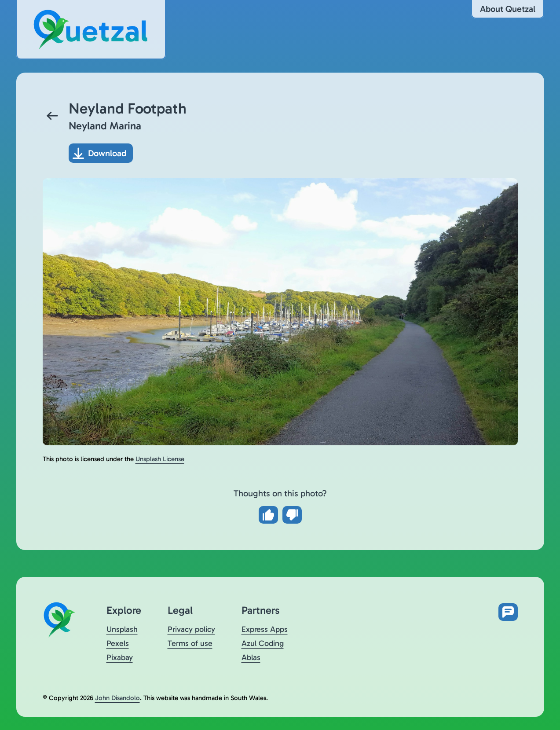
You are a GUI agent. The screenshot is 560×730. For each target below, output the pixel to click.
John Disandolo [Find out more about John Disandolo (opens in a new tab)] (117, 698)
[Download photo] (101, 153)
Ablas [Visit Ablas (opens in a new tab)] (251, 657)
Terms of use (190, 643)
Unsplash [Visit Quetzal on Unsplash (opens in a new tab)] (122, 629)
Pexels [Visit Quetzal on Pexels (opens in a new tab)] (118, 643)
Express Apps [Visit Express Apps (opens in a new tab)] (265, 629)
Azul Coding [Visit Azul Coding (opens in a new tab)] (263, 643)
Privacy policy (191, 629)
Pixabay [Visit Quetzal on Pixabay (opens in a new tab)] (120, 657)
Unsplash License (160, 459)
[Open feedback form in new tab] (508, 612)
